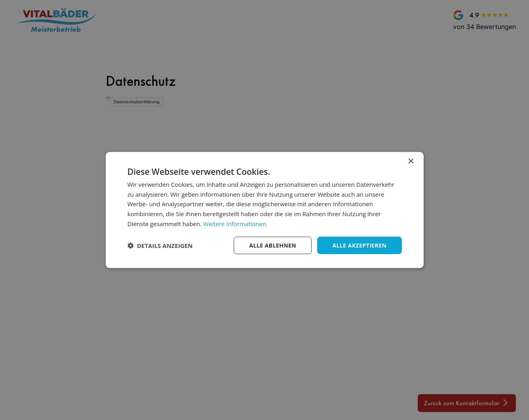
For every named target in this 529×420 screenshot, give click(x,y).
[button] (160, 246)
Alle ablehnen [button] (273, 245)
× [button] (411, 161)
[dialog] (265, 210)
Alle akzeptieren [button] (359, 245)
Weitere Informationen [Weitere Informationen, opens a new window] (235, 223)
